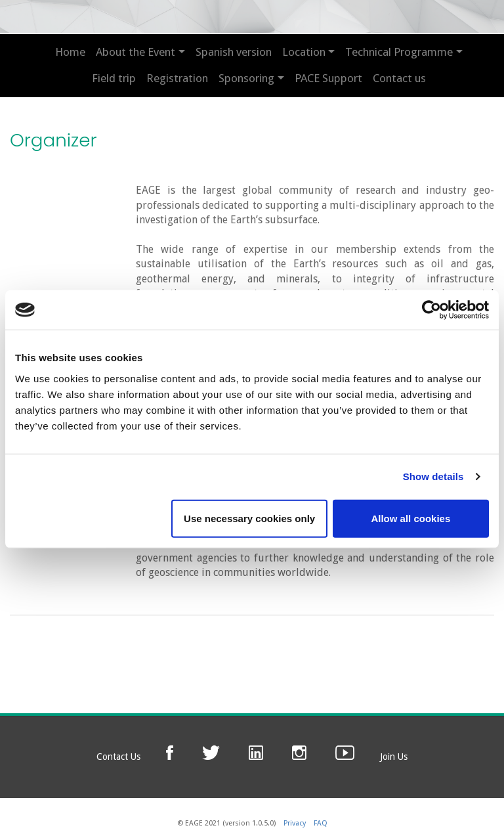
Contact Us (118, 757)
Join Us (394, 757)
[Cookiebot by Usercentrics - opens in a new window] (431, 310)
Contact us (399, 78)
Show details (433, 476)
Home (70, 52)
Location (304, 52)
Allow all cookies (410, 518)
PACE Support (328, 78)
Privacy (295, 823)
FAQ (321, 823)
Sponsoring (246, 78)
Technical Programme (399, 52)
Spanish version (234, 52)
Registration (177, 78)
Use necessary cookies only (249, 518)
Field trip (114, 78)
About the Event (136, 52)
